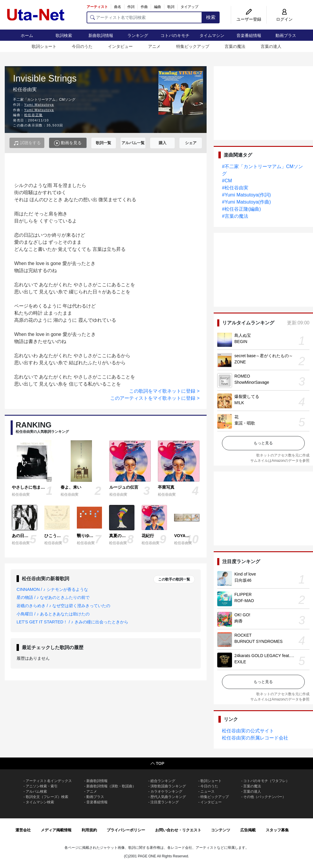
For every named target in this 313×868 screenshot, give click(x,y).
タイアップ (189, 7)
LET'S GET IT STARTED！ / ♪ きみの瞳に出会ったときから (72, 622)
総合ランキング (163, 781)
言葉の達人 (271, 46)
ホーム (27, 35)
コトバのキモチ (175, 35)
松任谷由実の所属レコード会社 (255, 738)
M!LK (239, 403)
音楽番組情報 (249, 35)
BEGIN (241, 342)
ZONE (240, 362)
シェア (191, 143)
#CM (227, 181)
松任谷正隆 (34, 115)
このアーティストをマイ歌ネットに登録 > (155, 398)
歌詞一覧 (103, 143)
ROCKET (243, 635)
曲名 (118, 7)
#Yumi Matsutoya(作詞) (246, 195)
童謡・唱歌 (245, 423)
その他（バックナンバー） (265, 797)
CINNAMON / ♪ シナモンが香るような (52, 589)
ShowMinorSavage (252, 382)
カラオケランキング (166, 791)
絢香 (239, 621)
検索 (211, 17)
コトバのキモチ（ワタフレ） (266, 781)
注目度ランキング (165, 802)
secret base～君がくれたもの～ (264, 356)
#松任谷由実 (235, 188)
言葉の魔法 (235, 46)
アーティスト (97, 7)
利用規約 (89, 830)
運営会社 (23, 830)
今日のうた (82, 46)
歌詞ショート (44, 46)
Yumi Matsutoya (39, 105)
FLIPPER (243, 594)
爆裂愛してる (247, 396)
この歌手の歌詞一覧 (174, 579)
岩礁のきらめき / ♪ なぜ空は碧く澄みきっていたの (63, 606)
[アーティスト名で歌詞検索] (144, 17)
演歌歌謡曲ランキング (168, 786)
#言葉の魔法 (235, 216)
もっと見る (263, 443)
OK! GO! (242, 615)
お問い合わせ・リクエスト (178, 830)
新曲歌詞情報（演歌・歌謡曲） (111, 786)
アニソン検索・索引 (42, 786)
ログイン (284, 19)
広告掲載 (248, 830)
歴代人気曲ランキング (168, 797)
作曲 (144, 7)
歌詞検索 (64, 35)
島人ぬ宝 (243, 335)
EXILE (240, 662)
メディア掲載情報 (56, 830)
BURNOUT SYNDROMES (258, 641)
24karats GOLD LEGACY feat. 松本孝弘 (271, 656)
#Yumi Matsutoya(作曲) (246, 202)
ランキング (138, 35)
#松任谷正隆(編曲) (241, 209)
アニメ (154, 46)
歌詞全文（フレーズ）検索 (47, 797)
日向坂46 (243, 580)
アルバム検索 (36, 791)
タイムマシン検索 (40, 802)
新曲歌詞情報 (101, 35)
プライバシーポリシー (126, 830)
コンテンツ (221, 830)
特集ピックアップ (193, 46)
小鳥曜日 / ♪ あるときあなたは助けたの (53, 614)
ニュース (207, 791)
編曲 (158, 7)
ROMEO (242, 376)
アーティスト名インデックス (49, 781)
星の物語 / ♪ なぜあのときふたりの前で (53, 597)
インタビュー (120, 46)
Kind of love (245, 574)
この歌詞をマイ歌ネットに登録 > (164, 391)
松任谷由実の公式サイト (248, 731)
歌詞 (171, 7)
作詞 (131, 7)
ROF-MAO (244, 601)
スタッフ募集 (277, 830)
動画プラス (286, 35)
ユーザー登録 (249, 19)
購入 (163, 143)
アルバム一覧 (133, 143)
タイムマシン (212, 35)
